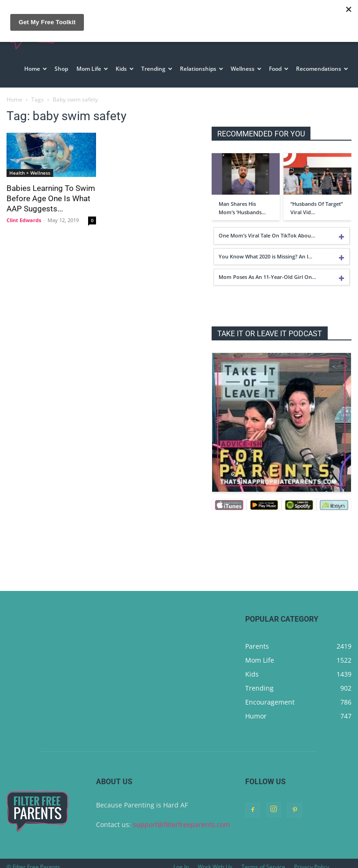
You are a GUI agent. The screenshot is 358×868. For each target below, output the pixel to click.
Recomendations (322, 69)
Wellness (246, 69)
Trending (157, 69)
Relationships (202, 69)
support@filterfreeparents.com (181, 817)
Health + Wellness (30, 165)
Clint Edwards (24, 212)
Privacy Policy (312, 859)
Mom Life (92, 69)
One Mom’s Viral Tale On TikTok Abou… (267, 227)
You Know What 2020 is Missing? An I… (265, 248)
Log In (181, 859)
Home (36, 69)
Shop (61, 69)
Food (279, 69)
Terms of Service (263, 859)
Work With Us (215, 859)
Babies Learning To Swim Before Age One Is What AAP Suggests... (51, 190)
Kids (125, 69)
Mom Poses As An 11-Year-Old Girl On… (267, 269)
